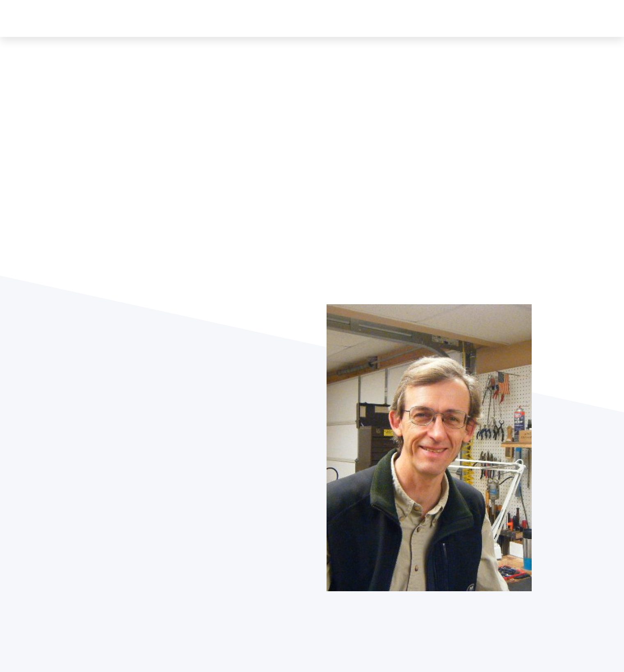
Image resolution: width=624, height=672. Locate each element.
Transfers (446, 18)
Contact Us (534, 18)
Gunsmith (408, 18)
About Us (328, 18)
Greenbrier (368, 18)
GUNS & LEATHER (129, 18)
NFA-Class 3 (489, 18)
